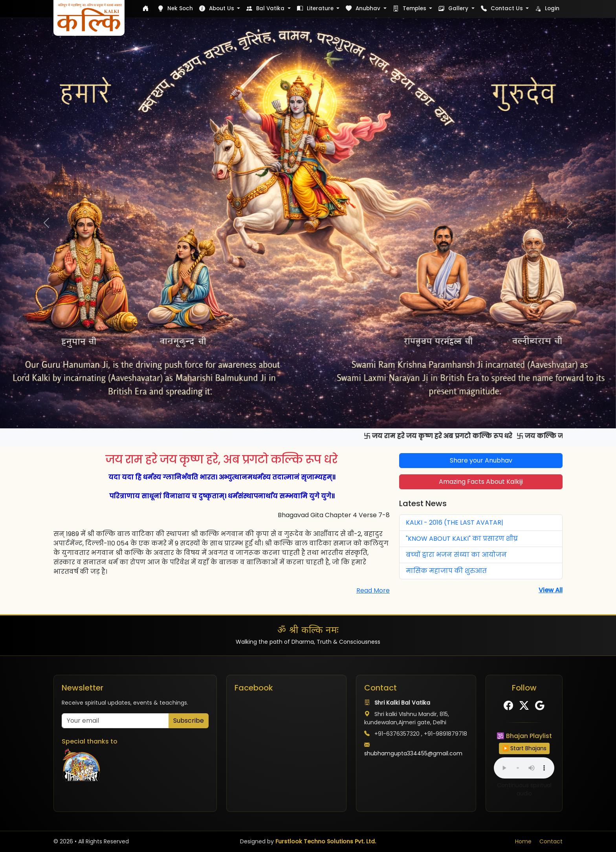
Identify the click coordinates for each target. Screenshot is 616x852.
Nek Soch (175, 8)
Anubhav (364, 8)
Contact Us (503, 8)
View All (551, 590)
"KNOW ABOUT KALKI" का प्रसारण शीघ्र (462, 539)
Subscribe (189, 721)
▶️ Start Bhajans (524, 748)
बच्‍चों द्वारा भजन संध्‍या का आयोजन (456, 555)
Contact (551, 841)
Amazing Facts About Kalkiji (481, 482)
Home (523, 841)
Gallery (454, 8)
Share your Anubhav (481, 460)
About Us (217, 8)
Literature (316, 8)
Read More (373, 590)
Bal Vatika (266, 8)
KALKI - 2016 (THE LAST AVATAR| (455, 522)
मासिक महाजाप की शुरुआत (446, 571)
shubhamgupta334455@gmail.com (413, 753)
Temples (410, 8)
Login (547, 8)
